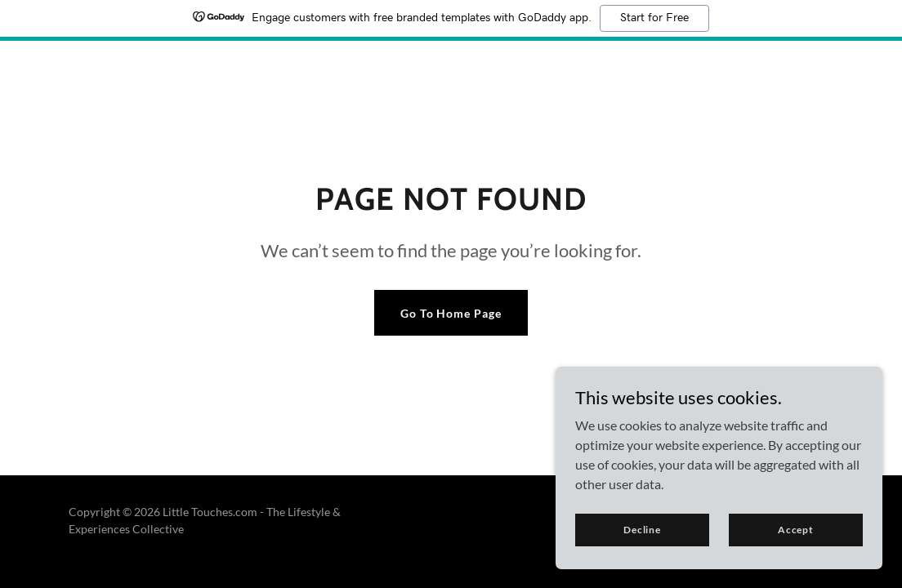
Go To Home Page (451, 313)
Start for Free (654, 18)
